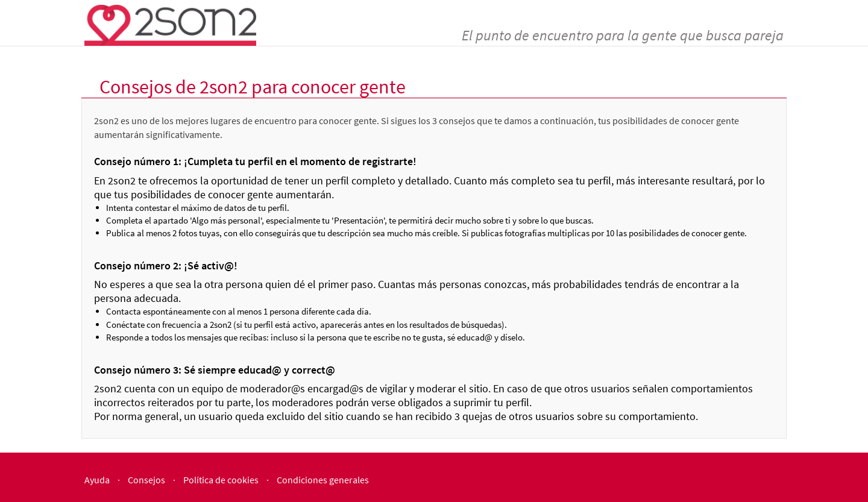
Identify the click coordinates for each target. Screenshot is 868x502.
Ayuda (97, 480)
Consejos (146, 480)
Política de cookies (221, 480)
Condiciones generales (323, 480)
